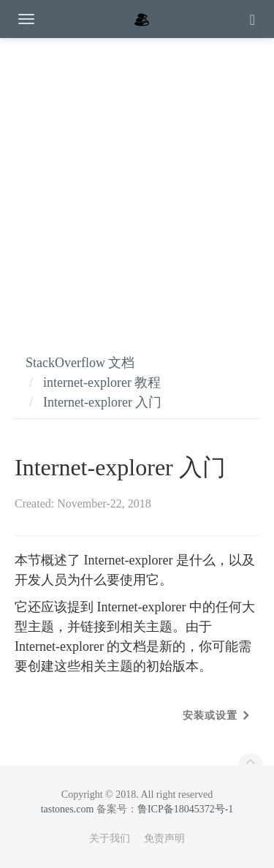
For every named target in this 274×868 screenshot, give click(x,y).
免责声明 (164, 838)
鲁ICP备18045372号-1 (185, 809)
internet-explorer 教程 (102, 382)
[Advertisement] (137, 181)
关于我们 (110, 838)
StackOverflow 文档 (80, 363)
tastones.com (68, 809)
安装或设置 (210, 716)
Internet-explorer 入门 (102, 402)
